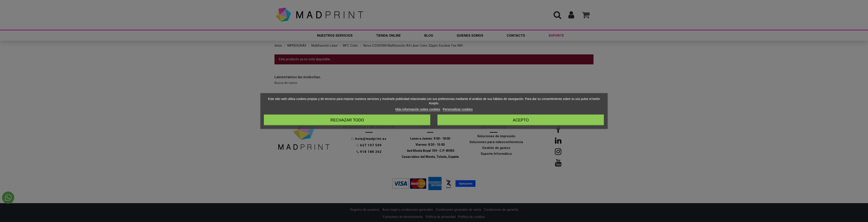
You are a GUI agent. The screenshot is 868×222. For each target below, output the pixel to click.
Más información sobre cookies (418, 109)
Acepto (521, 120)
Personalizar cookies (458, 109)
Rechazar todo (347, 120)
